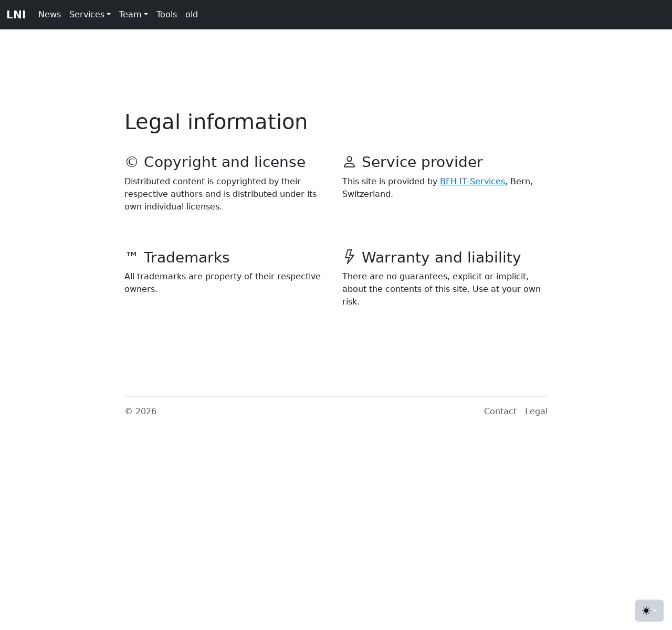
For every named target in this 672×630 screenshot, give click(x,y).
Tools (167, 14)
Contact (500, 411)
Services (87, 14)
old (192, 14)
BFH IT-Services (472, 181)
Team (130, 14)
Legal (536, 411)
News (50, 14)
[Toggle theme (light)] (649, 611)
